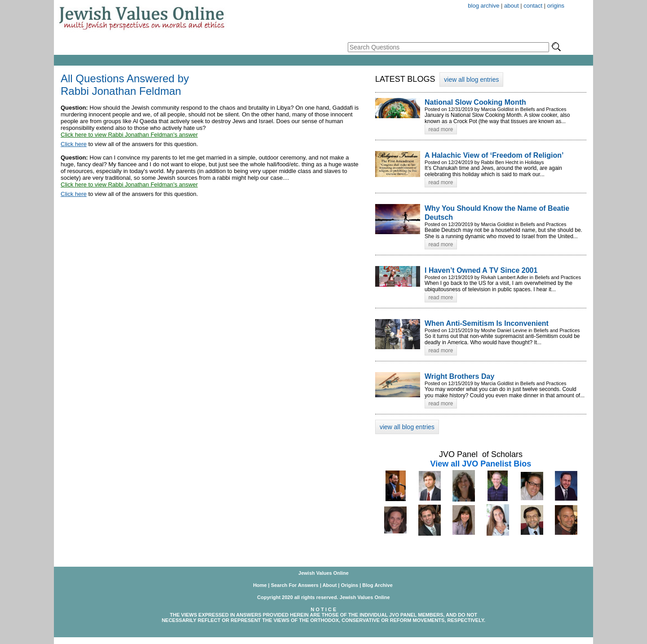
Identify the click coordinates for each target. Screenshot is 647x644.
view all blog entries (471, 80)
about (512, 6)
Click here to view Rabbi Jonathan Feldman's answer (129, 135)
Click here (74, 144)
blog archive (483, 6)
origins (556, 6)
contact (533, 6)
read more (441, 129)
